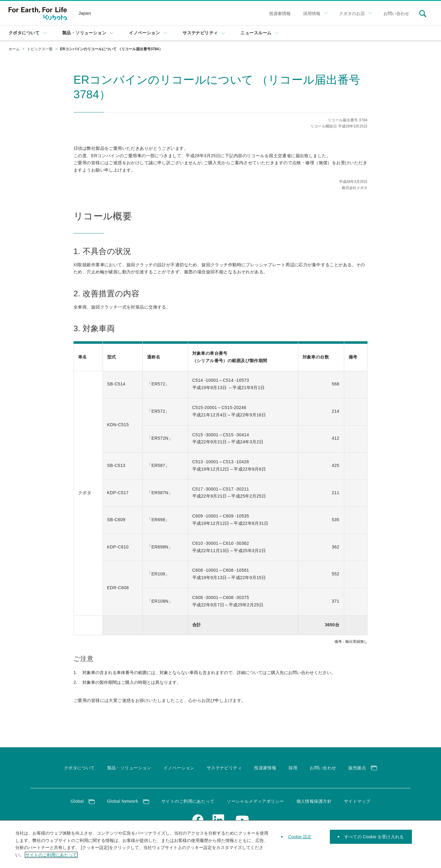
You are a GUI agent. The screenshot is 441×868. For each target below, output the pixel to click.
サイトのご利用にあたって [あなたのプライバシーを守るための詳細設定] (51, 855)
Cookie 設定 (300, 837)
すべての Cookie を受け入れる (374, 837)
